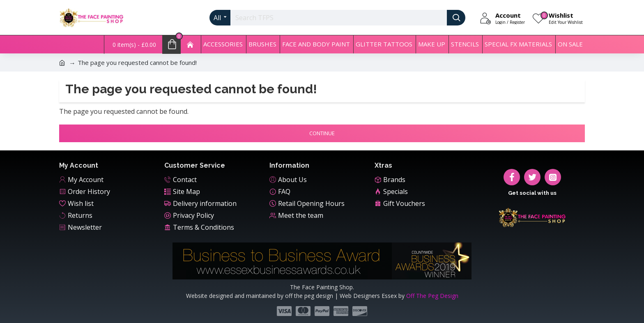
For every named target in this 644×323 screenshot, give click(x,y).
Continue (322, 133)
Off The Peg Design (432, 296)
